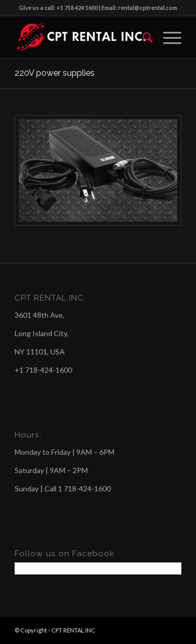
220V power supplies (55, 73)
